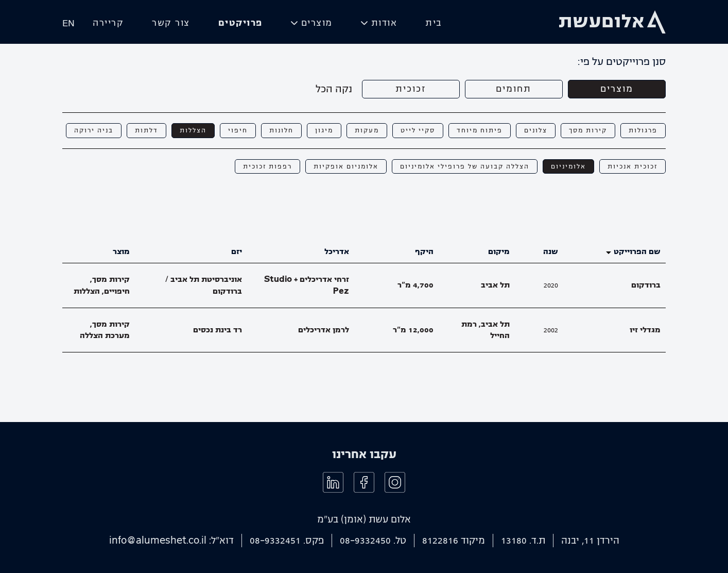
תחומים (514, 89)
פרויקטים (240, 23)
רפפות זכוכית (267, 166)
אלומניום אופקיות (346, 166)
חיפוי (238, 130)
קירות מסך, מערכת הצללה (105, 330)
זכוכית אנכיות (632, 166)
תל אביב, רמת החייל (486, 330)
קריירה (108, 23)
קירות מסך (588, 130)
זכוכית (411, 89)
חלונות (281, 130)
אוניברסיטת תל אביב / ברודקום (204, 285)
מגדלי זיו (645, 330)
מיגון (324, 130)
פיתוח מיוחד (480, 130)
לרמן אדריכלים (324, 330)
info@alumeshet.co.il (158, 541)
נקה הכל (334, 89)
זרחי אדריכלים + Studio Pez (307, 285)
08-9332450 (365, 541)
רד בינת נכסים (218, 330)
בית (434, 23)
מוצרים (317, 23)
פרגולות (643, 130)
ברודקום (646, 285)
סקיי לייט (418, 130)
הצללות (193, 130)
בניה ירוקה (94, 130)
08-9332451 (275, 541)
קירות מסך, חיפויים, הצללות (102, 285)
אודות (384, 23)
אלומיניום (568, 166)
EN (68, 23)
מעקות (367, 130)
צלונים (536, 130)
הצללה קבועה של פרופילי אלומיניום (465, 166)
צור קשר (171, 23)
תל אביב (495, 285)
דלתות (146, 130)
